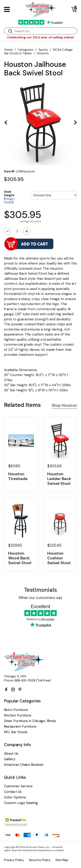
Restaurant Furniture (20, 727)
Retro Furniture (16, 710)
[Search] (44, 31)
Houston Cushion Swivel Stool (59, 558)
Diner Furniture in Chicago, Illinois (30, 721)
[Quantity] (17, 231)
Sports (43, 50)
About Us (11, 754)
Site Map (62, 860)
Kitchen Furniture (18, 715)
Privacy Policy (14, 860)
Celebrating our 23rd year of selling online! (40, 37)
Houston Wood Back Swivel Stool (20, 558)
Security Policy (40, 860)
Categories (26, 50)
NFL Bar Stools (16, 732)
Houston (43, 53)
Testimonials (40, 590)
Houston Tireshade (18, 476)
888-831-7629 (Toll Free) (33, 680)
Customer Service (18, 786)
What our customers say (40, 598)
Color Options (15, 797)
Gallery (10, 759)
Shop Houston (64, 405)
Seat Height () (9, 197)
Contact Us (13, 792)
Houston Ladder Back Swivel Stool (59, 479)
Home (8, 50)
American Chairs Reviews (24, 765)
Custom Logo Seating (21, 803)
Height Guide (9, 201)
